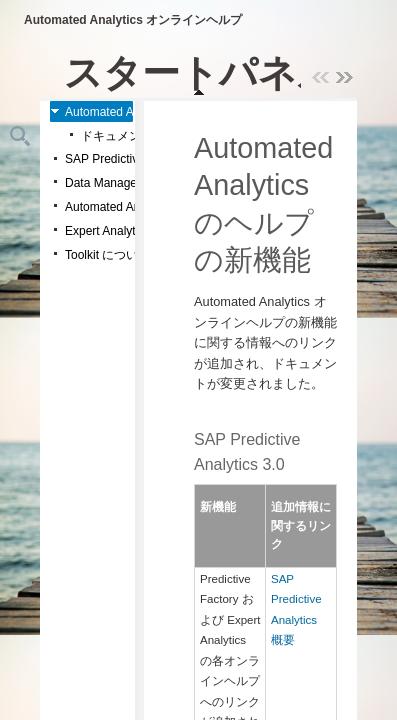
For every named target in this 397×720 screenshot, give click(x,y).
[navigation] (204, 73)
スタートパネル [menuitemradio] (200, 73)
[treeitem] (91, 111)
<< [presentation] (321, 78)
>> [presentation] (345, 78)
